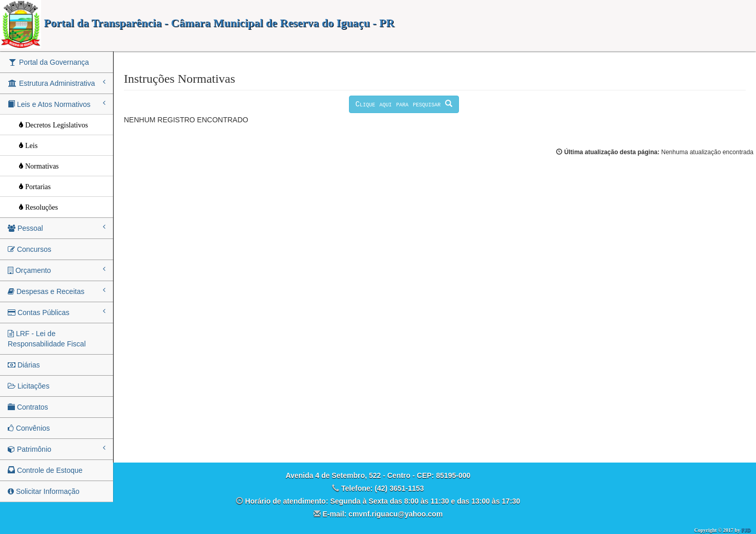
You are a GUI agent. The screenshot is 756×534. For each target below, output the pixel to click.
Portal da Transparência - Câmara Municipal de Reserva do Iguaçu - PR (197, 23)
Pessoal (57, 228)
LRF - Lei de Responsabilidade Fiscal (47, 339)
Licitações (29, 386)
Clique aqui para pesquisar (404, 104)
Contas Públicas (57, 312)
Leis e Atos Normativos (57, 104)
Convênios (29, 428)
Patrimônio (57, 449)
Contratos (28, 407)
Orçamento (57, 270)
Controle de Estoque (45, 470)
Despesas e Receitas (57, 291)
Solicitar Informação (44, 491)
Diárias (24, 365)
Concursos (30, 249)
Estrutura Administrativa (57, 83)
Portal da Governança (48, 62)
